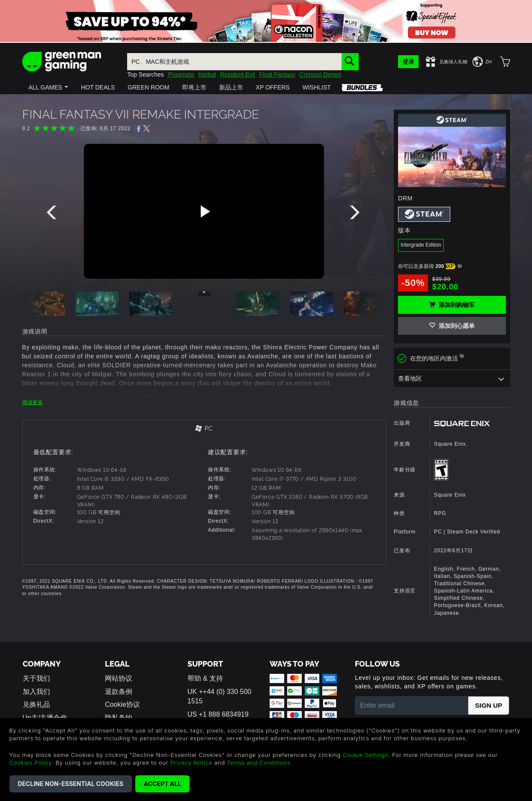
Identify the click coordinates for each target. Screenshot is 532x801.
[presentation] (53, 214)
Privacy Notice (192, 762)
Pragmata (181, 74)
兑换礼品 (36, 704)
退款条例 (119, 692)
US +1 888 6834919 (218, 714)
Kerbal (207, 74)
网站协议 (119, 678)
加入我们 (36, 692)
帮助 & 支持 (205, 678)
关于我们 (36, 678)
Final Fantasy (277, 74)
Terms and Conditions (259, 762)
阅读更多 (33, 402)
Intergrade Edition (421, 245)
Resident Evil (238, 74)
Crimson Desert (320, 74)
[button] (49, 87)
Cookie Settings (366, 755)
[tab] (204, 429)
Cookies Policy (31, 762)
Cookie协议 (122, 704)
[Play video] (204, 211)
